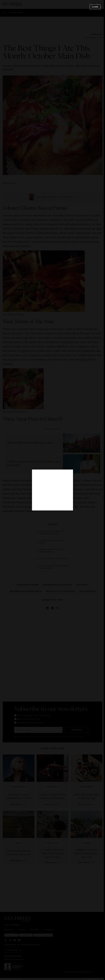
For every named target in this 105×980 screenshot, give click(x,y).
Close (95, 7)
